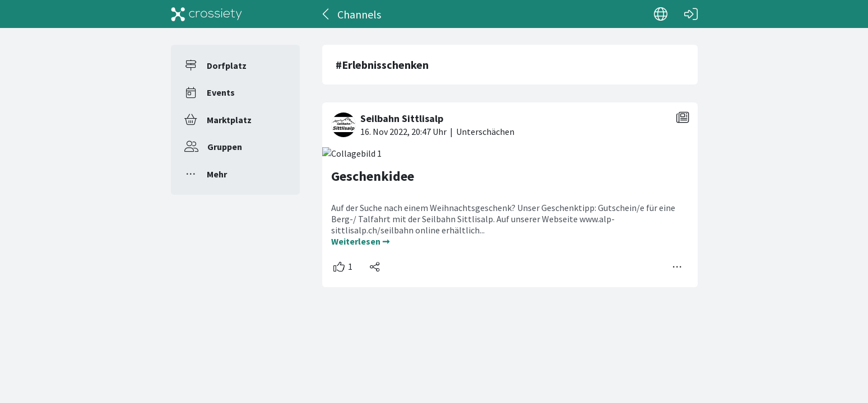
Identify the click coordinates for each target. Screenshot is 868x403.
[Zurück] (326, 14)
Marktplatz (229, 120)
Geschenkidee (373, 176)
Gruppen (225, 147)
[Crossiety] (207, 14)
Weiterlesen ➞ (360, 241)
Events (221, 92)
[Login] (691, 14)
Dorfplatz (227, 65)
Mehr (217, 174)
